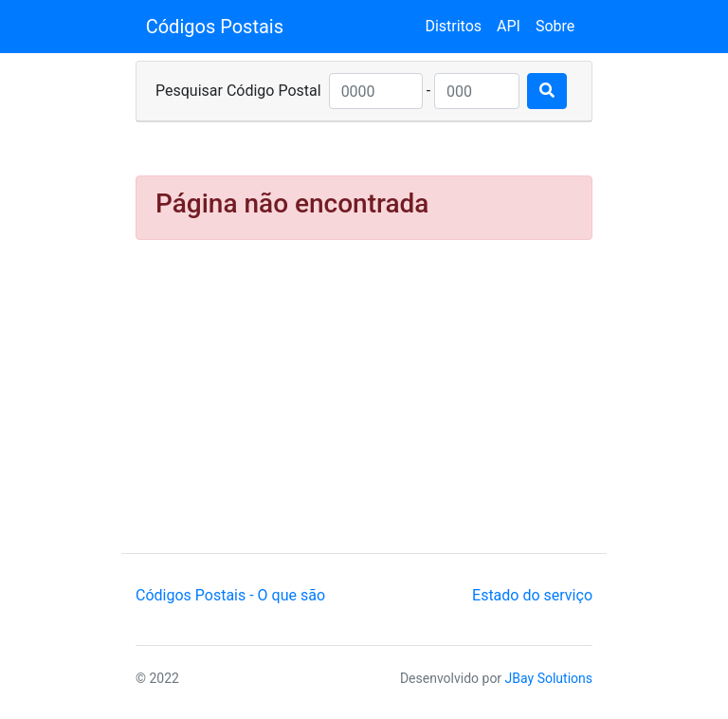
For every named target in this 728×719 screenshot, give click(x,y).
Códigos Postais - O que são (230, 595)
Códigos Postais (215, 27)
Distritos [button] (453, 26)
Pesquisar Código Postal (238, 91)
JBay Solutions (549, 678)
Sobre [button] (555, 26)
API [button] (509, 26)
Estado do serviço (532, 595)
